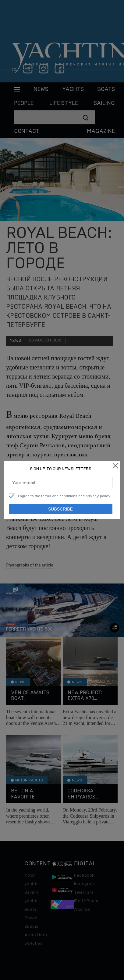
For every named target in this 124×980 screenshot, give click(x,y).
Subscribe (60, 509)
